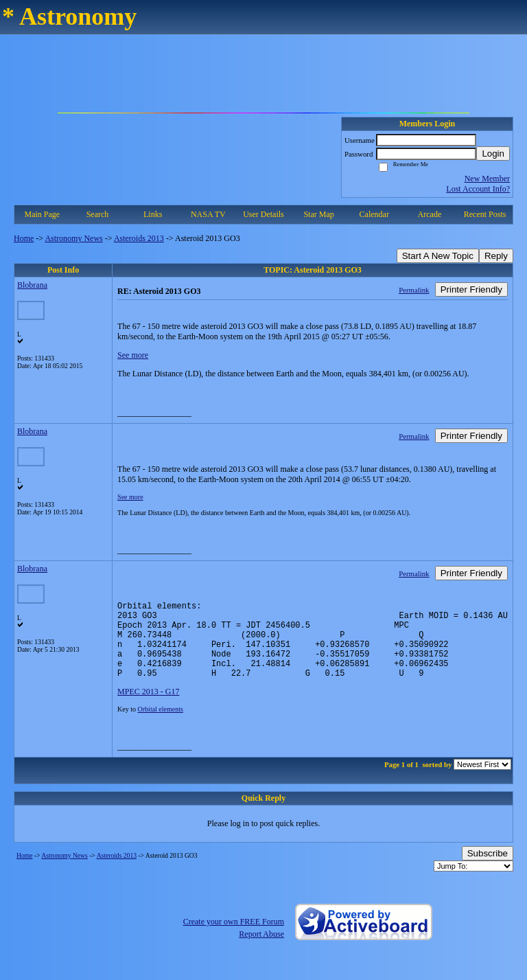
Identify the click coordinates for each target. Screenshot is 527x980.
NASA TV (208, 214)
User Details (263, 214)
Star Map (318, 214)
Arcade (430, 214)
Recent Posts (485, 214)
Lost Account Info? (478, 189)
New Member (487, 179)
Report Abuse (261, 950)
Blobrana (32, 285)
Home (24, 238)
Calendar (374, 214)
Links (153, 214)
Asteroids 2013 (139, 238)
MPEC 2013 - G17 (148, 708)
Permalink (414, 290)
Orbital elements (161, 726)
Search (98, 214)
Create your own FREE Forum (234, 938)
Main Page (43, 214)
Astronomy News (73, 238)
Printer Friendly (471, 289)
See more (133, 355)
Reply (496, 256)
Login (493, 153)
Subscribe (488, 870)
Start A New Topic (438, 256)
